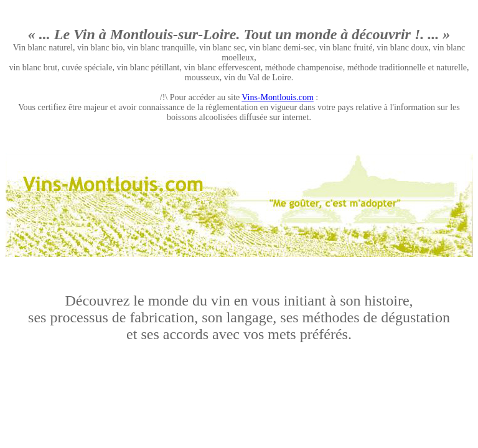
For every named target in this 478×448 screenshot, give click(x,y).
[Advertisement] (239, 148)
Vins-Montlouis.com (277, 97)
